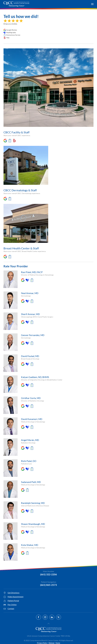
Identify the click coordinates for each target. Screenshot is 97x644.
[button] (92, 4)
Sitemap (51, 643)
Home (58, 643)
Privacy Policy (42, 643)
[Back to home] (16, 4)
